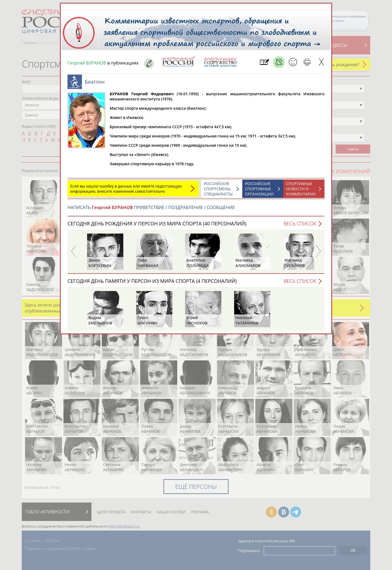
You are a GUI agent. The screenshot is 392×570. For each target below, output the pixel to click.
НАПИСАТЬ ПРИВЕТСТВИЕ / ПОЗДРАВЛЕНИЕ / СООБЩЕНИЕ (151, 207)
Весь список (300, 223)
